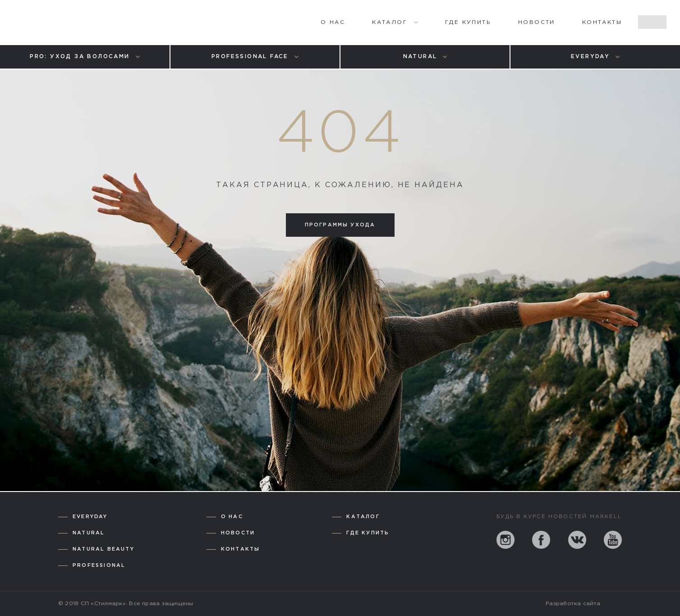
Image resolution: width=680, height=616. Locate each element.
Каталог (363, 517)
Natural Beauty (103, 549)
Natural (89, 533)
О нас (232, 517)
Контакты (241, 549)
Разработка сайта (573, 604)
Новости (238, 533)
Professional (99, 565)
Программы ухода (340, 225)
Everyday (90, 517)
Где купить (368, 533)
